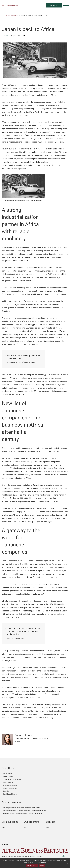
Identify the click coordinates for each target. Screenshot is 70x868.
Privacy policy (6, 838)
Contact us (49, 827)
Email (23, 742)
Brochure (27, 827)
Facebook (27, 36)
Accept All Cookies (32, 865)
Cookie (16, 838)
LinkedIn (29, 36)
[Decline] (68, 863)
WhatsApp (61, 855)
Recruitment (6, 827)
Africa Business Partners (21, 6)
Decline (42, 865)
